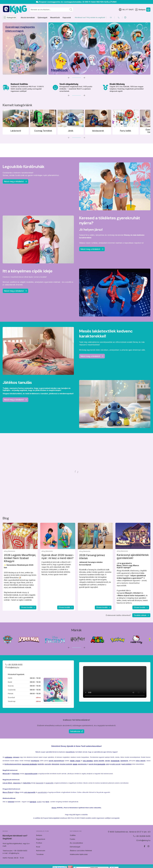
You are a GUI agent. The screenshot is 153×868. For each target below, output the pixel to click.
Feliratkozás (77, 731)
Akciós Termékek (128, 27)
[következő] (84, 78)
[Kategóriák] (10, 18)
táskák (75, 774)
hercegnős (26, 774)
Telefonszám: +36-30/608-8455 (24, 851)
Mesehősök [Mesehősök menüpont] (55, 18)
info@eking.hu (23, 853)
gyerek (78, 770)
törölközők (33, 774)
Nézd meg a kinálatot (92, 356)
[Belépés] (140, 10)
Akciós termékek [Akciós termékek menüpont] (28, 18)
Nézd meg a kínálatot (15, 181)
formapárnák (115, 770)
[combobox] (52, 10)
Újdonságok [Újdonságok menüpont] (42, 18)
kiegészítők (101, 774)
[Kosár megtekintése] (148, 10)
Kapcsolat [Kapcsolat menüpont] (67, 18)
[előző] (69, 78)
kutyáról (33, 811)
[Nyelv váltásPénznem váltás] (126, 10)
